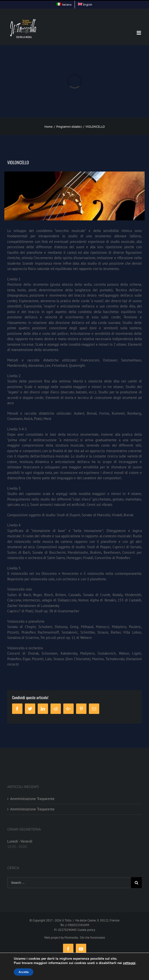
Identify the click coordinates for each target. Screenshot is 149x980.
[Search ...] (69, 883)
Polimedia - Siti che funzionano (85, 938)
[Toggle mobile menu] (139, 33)
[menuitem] (64, 5)
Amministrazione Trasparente (32, 799)
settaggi (129, 963)
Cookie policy (86, 930)
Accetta (24, 972)
